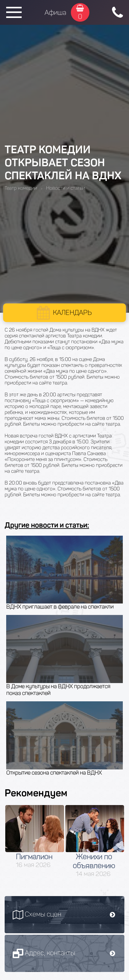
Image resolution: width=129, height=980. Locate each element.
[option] (35, 837)
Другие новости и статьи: (47, 525)
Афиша (55, 13)
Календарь (72, 313)
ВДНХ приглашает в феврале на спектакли (60, 607)
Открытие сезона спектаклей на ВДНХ (54, 773)
